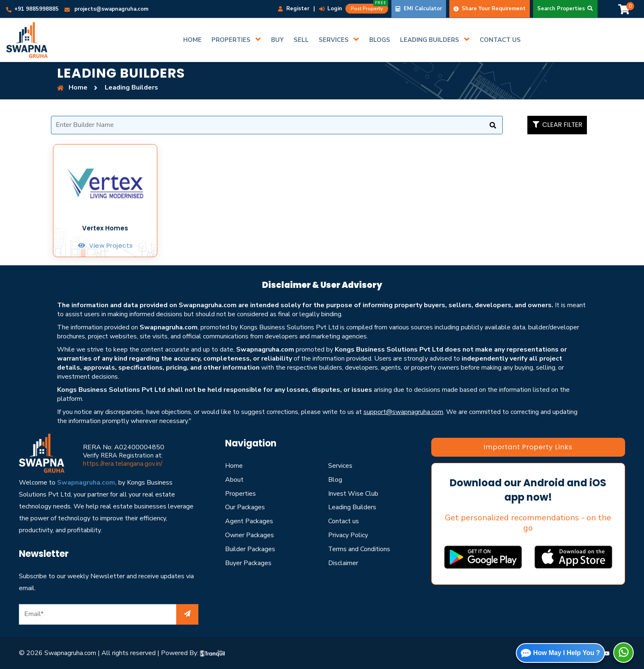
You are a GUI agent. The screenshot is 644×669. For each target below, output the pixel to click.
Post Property (369, 8)
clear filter (557, 125)
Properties (240, 494)
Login (331, 9)
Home (234, 466)
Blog (335, 480)
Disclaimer (343, 563)
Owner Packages (250, 535)
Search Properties (565, 9)
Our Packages (245, 507)
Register (294, 9)
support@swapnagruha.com (403, 412)
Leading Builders (352, 507)
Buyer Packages (248, 563)
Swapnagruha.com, (87, 483)
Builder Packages (250, 549)
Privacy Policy (348, 535)
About (234, 480)
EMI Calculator (419, 9)
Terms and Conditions (359, 549)
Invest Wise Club (353, 494)
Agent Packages (249, 521)
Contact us (344, 521)
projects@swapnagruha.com (106, 9)
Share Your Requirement (490, 9)
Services (340, 466)
